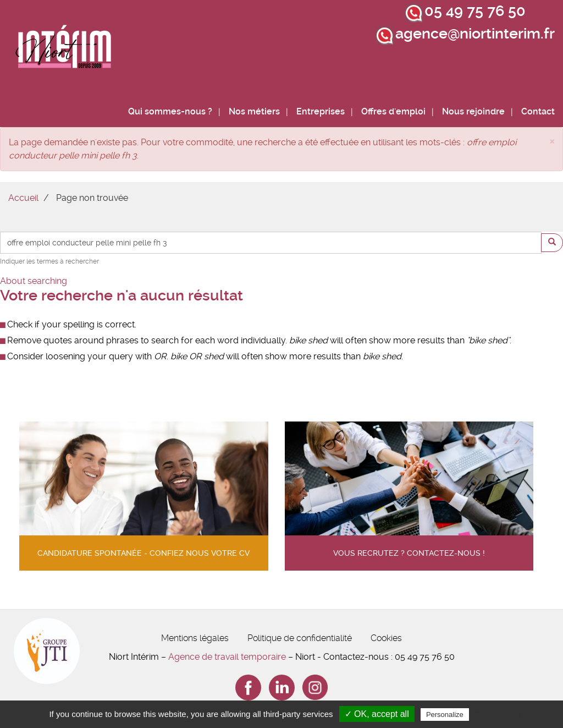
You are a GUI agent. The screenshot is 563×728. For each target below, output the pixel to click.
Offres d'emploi (393, 111)
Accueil (23, 198)
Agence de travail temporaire (227, 657)
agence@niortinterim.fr (475, 34)
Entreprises (321, 111)
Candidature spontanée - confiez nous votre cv (143, 553)
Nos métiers (254, 111)
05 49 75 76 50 (475, 11)
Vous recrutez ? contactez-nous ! (409, 553)
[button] (552, 141)
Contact (538, 111)
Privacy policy (498, 714)
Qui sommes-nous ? (170, 111)
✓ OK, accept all (377, 714)
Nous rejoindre (473, 111)
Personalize (445, 715)
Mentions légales (195, 638)
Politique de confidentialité (300, 638)
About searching (34, 281)
